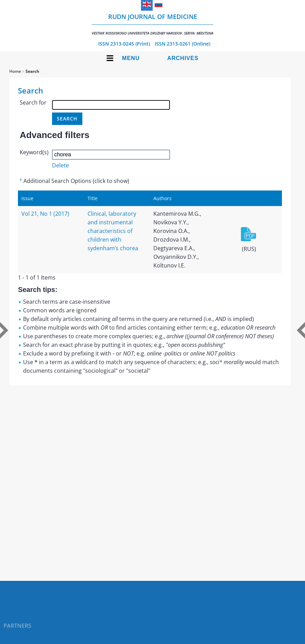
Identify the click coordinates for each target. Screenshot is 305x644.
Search (32, 71)
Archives (183, 58)
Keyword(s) (34, 152)
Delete (60, 165)
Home (15, 71)
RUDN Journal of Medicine (152, 24)
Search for (33, 103)
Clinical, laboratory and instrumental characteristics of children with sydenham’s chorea (113, 231)
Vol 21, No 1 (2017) (45, 214)
